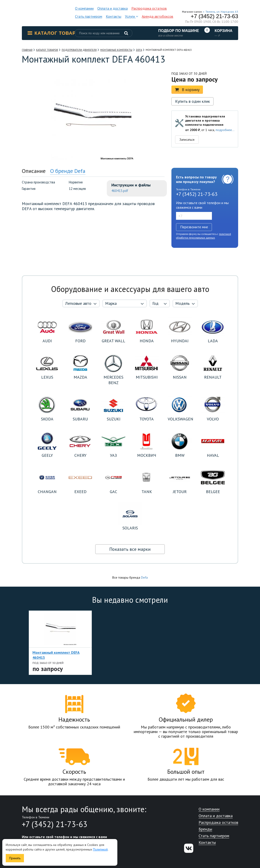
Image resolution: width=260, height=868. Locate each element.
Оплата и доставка (113, 8)
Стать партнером (89, 16)
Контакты (114, 16)
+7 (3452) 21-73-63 (214, 16)
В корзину (187, 90)
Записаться (187, 140)
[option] (60, 643)
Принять (15, 858)
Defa (144, 577)
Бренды (205, 829)
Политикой (100, 849)
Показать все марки (130, 549)
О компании (84, 8)
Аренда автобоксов (157, 16)
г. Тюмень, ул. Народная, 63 (221, 12)
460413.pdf (120, 191)
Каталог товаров (55, 33)
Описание (34, 171)
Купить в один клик (192, 101)
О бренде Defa (68, 171)
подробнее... (225, 130)
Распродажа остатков (149, 8)
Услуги (131, 16)
